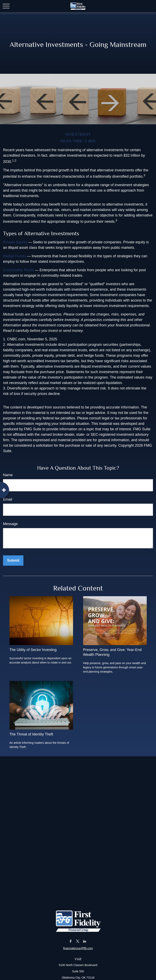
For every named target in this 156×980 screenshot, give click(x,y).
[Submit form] (13, 561)
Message (10, 524)
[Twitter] (78, 941)
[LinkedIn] (85, 941)
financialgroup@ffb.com (78, 948)
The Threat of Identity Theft (31, 734)
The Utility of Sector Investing (33, 650)
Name (8, 475)
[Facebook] (71, 941)
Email (8, 499)
